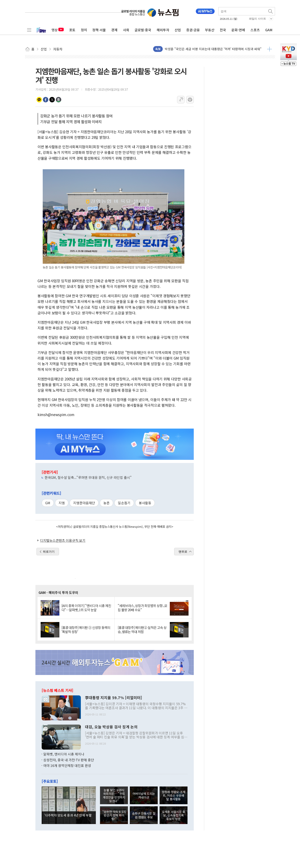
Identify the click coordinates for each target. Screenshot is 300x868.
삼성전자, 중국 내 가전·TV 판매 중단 (69, 760)
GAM (269, 30)
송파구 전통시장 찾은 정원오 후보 (144, 815)
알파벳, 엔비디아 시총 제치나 (64, 754)
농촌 (106, 503)
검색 (271, 11)
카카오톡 (39, 100)
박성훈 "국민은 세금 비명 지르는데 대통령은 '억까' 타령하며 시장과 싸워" (213, 49)
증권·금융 (193, 30)
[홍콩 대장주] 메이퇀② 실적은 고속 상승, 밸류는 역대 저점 (142, 630)
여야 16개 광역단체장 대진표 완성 (67, 765)
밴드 (59, 100)
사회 (126, 30)
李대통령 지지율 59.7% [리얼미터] (114, 698)
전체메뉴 (29, 30)
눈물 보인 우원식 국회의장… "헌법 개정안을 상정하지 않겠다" (114, 795)
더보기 (269, 49)
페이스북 (46, 100)
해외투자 (163, 30)
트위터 (52, 100)
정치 (84, 30)
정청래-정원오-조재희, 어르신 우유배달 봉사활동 (174, 795)
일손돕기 (124, 503)
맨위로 (183, 552)
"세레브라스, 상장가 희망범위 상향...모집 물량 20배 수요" (142, 608)
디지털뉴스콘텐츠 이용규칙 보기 (63, 540)
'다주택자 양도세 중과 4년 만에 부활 (68, 815)
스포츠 (255, 30)
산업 (178, 30)
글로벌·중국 (143, 30)
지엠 (62, 503)
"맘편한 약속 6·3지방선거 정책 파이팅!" (114, 815)
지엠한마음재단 (84, 503)
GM (48, 503)
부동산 (210, 30)
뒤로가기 (49, 552)
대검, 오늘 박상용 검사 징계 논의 (111, 727)
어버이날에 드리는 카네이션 (144, 795)
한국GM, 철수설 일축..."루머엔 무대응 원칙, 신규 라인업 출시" (88, 477)
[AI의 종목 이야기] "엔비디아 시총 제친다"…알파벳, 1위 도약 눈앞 (86, 608)
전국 (223, 30)
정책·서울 (99, 30)
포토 (72, 30)
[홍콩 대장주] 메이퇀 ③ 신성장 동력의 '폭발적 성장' (86, 630)
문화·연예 (238, 30)
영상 (58, 30)
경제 (114, 30)
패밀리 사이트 (257, 19)
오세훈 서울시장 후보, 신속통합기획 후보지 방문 (174, 815)
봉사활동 (145, 503)
